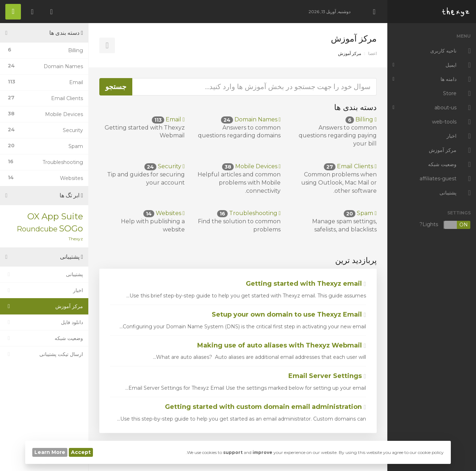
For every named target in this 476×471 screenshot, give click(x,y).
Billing (361, 119)
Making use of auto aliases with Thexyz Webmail (282, 345)
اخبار (44, 290)
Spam (360, 213)
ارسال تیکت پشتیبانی (44, 354)
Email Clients (350, 166)
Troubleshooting (249, 213)
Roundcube (37, 229)
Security (165, 166)
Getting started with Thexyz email (306, 284)
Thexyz (76, 239)
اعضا (372, 53)
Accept (81, 452)
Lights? (445, 225)
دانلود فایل (44, 322)
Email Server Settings (327, 376)
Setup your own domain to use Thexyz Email (289, 314)
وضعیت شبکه (44, 338)
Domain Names (251, 119)
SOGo (71, 228)
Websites (164, 213)
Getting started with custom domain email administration (265, 407)
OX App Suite (55, 216)
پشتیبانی (44, 274)
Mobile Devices (251, 166)
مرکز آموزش (44, 306)
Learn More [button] (50, 452)
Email (168, 119)
